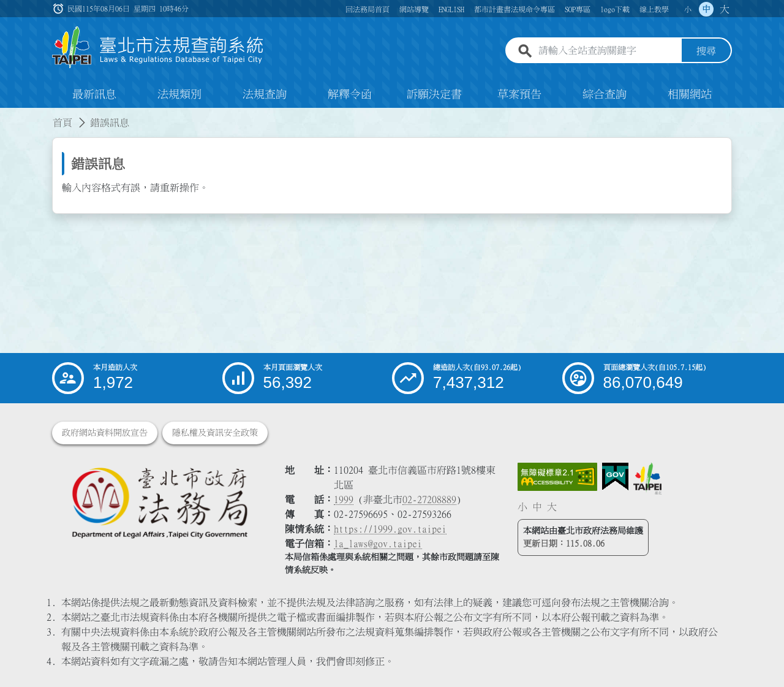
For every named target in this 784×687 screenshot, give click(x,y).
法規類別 (179, 94)
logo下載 (615, 9)
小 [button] (688, 9)
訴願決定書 (434, 94)
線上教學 (654, 9)
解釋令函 (350, 94)
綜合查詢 (605, 94)
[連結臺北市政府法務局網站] (159, 502)
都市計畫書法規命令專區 (514, 9)
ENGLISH (451, 9)
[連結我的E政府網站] (615, 477)
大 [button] (725, 9)
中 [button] (706, 9)
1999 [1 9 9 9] (344, 499)
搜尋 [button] (706, 51)
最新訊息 (94, 94)
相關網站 (690, 94)
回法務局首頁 (367, 9)
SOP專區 (578, 9)
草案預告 (519, 94)
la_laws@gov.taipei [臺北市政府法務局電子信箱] (378, 544)
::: (7, 115)
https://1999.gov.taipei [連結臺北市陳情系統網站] (390, 529)
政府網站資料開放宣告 (105, 433)
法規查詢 (265, 94)
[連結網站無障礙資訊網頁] (557, 477)
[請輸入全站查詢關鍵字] (608, 51)
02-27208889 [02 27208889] (429, 499)
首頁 (62, 123)
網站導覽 (414, 9)
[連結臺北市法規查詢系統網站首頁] (158, 47)
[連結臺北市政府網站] (647, 479)
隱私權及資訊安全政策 (215, 433)
